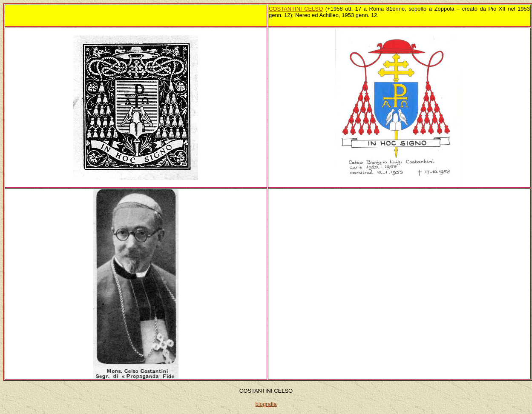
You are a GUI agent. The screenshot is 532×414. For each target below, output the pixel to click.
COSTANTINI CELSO (296, 9)
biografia (266, 404)
